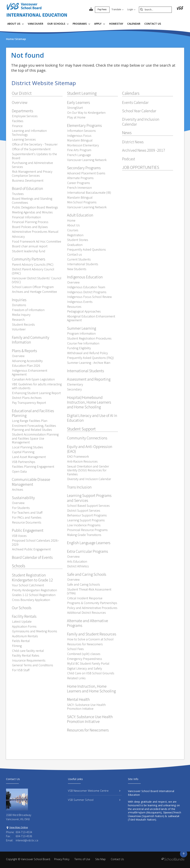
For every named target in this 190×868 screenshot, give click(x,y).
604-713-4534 (24, 832)
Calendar (134, 24)
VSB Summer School (94, 800)
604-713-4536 (24, 836)
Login (131, 9)
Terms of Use (82, 859)
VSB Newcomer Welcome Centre (94, 791)
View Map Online (19, 827)
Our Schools (58, 24)
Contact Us (153, 24)
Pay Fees (102, 9)
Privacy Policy (62, 859)
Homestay (116, 24)
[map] (91, 10)
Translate (118, 9)
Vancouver (35, 24)
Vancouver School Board (35, 859)
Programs (81, 24)
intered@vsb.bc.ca (27, 840)
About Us (16, 24)
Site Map (100, 859)
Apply (100, 24)
